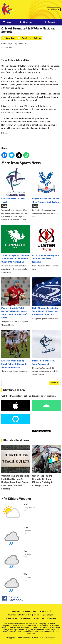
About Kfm (16, 611)
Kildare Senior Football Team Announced (46, 348)
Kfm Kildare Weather (16, 499)
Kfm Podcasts (12, 618)
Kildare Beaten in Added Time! (16, 186)
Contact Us (39, 618)
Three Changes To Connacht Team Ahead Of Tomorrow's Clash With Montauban (16, 244)
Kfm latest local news (16, 440)
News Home (10, 38)
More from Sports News (31, 38)
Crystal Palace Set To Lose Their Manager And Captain (46, 186)
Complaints (26, 618)
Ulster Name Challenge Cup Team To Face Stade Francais (46, 244)
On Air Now (54, 9)
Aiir (54, 638)
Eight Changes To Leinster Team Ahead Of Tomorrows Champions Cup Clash (46, 297)
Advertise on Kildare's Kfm (19, 615)
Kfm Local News (30, 611)
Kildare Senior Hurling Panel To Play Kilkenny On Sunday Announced (16, 349)
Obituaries (51, 618)
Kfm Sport (45, 611)
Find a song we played (43, 615)
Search (54, 383)
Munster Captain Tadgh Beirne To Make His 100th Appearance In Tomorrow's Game (16, 298)
